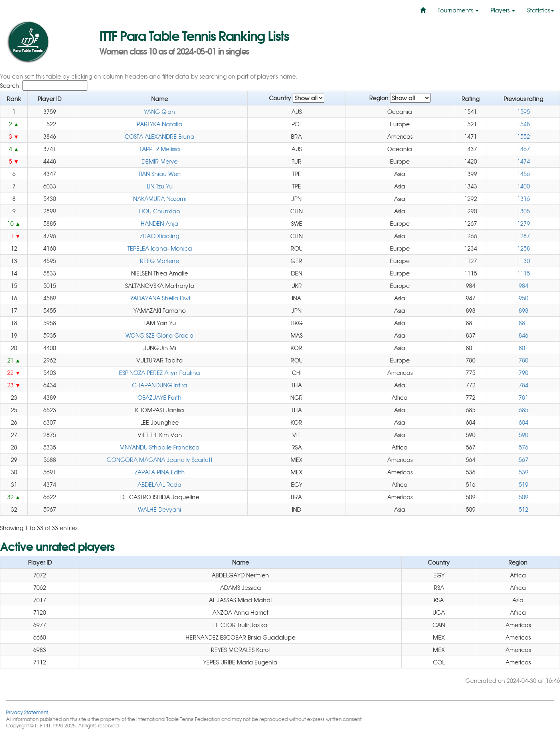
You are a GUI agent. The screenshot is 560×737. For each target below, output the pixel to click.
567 (524, 460)
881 (524, 323)
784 (524, 385)
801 (524, 348)
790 (524, 373)
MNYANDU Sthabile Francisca (160, 447)
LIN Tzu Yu (160, 186)
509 (524, 497)
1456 (524, 174)
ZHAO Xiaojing (160, 236)
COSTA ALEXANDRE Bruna (160, 136)
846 (524, 335)
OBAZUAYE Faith (160, 397)
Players (503, 10)
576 (524, 447)
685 (524, 410)
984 (524, 285)
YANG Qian (160, 111)
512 (524, 509)
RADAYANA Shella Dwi (160, 298)
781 (524, 397)
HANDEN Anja (160, 223)
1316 (524, 198)
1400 (524, 186)
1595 (524, 111)
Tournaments (458, 10)
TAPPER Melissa (160, 149)
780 (524, 360)
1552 (524, 136)
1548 (524, 124)
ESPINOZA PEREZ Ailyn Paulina (160, 373)
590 (524, 435)
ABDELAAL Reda (160, 484)
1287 (524, 236)
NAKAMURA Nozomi (160, 198)
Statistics (541, 10)
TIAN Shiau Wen (160, 174)
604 (524, 422)
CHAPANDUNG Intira (160, 385)
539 (524, 472)
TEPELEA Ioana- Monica (160, 248)
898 (524, 310)
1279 (524, 223)
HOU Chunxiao (160, 211)
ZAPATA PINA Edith (160, 472)
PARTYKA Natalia (160, 124)
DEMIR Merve (160, 161)
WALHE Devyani (160, 509)
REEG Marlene (160, 261)
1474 (524, 161)
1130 (524, 261)
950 (524, 298)
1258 (524, 248)
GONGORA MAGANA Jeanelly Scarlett (160, 460)
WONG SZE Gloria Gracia (160, 335)
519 (524, 484)
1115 (524, 273)
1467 (524, 149)
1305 (524, 211)
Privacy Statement (27, 712)
